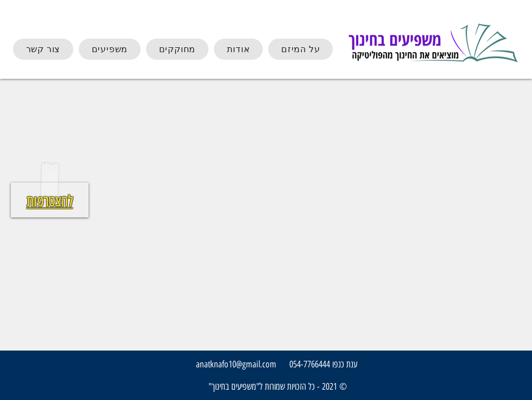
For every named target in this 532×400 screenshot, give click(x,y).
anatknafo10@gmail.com (236, 364)
